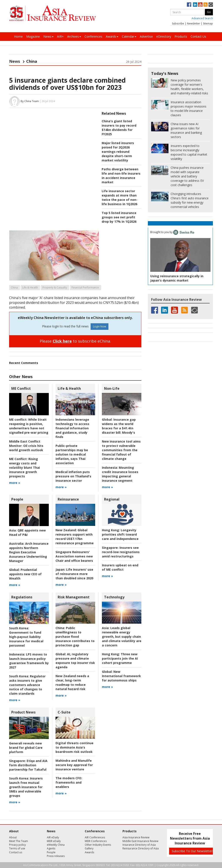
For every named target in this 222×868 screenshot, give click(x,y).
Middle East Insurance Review (140, 841)
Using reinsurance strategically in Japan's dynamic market (177, 278)
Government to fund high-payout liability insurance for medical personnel (26, 637)
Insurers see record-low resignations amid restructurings (121, 552)
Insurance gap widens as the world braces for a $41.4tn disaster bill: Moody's (119, 426)
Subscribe (178, 23)
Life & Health (30, 287)
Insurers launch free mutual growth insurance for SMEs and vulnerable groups (26, 787)
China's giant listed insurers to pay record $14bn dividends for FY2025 (119, 128)
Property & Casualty (55, 287)
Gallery (89, 848)
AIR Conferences (95, 837)
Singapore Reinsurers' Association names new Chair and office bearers (74, 556)
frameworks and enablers (69, 782)
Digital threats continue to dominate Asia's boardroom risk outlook (74, 747)
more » (15, 483)
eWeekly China (56, 845)
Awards (112, 36)
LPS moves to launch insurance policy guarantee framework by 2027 (29, 661)
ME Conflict (21, 388)
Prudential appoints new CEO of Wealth (25, 574)
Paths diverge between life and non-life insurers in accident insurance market (121, 176)
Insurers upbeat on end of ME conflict (120, 567)
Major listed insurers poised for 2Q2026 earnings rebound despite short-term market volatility (118, 152)
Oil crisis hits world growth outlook (26, 446)
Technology (114, 597)
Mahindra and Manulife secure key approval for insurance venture (74, 765)
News (48, 36)
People (17, 499)
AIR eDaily (53, 837)
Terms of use (17, 848)
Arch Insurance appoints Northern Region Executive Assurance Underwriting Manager (29, 552)
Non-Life (112, 388)
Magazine (33, 36)
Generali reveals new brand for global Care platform (26, 748)
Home (18, 36)
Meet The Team (19, 841)
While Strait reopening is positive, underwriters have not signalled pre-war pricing (29, 426)
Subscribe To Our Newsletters (193, 851)
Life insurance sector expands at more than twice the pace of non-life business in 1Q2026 (120, 197)
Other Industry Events (98, 845)
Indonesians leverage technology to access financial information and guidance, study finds (72, 428)
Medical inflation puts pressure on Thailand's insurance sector (73, 476)
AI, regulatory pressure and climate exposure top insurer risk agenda (75, 661)
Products (181, 36)
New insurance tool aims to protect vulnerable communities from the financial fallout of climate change (121, 450)
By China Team (30, 101)
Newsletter (193, 23)
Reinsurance (68, 499)
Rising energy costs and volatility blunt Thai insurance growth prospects (24, 468)
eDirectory (164, 36)
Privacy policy (17, 845)
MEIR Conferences (96, 841)
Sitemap (208, 23)
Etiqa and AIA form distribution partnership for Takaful (28, 765)
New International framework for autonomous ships (121, 676)
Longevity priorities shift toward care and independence (120, 534)
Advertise (146, 36)
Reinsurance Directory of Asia (141, 848)
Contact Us (198, 36)
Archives (74, 36)
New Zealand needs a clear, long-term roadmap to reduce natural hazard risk (72, 682)
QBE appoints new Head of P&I (27, 532)
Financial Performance (85, 287)
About (13, 837)
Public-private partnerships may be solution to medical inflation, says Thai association (72, 454)
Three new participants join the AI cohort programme (120, 658)
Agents (51, 848)
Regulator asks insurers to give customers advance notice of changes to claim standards (27, 685)
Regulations (22, 597)
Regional (112, 499)
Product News (23, 712)
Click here (62, 341)
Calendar (129, 36)
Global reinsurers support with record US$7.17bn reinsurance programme (75, 537)
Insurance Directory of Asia (139, 845)
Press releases (56, 856)
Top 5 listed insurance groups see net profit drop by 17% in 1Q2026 (119, 217)
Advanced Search (202, 18)
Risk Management (74, 597)
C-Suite (64, 712)
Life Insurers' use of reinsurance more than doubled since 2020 (74, 574)
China (14, 287)
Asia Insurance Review (136, 837)
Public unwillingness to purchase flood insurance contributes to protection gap (75, 637)
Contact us (16, 852)
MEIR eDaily (54, 841)
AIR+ (60, 36)
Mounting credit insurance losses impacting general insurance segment (120, 474)
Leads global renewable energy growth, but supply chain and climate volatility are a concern (122, 637)
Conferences (93, 36)
